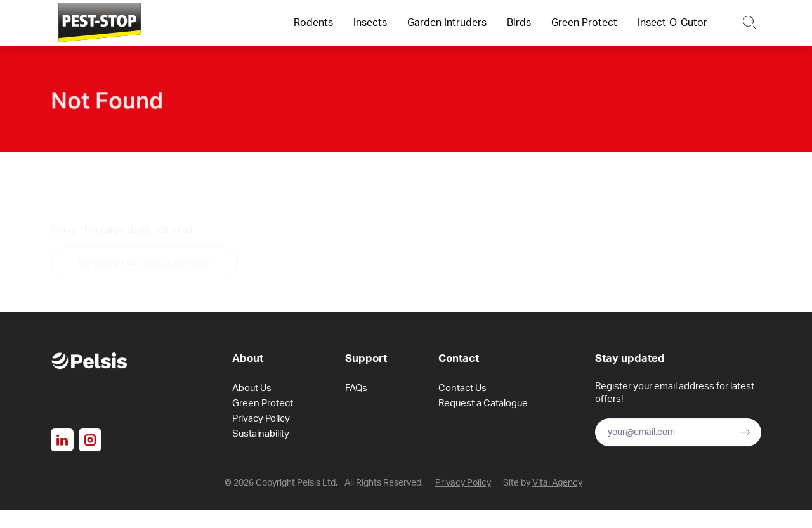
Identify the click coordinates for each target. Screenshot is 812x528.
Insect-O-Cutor (672, 23)
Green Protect (584, 23)
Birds (519, 23)
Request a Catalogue (483, 405)
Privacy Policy (261, 420)
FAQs (356, 390)
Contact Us (462, 390)
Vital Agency (557, 484)
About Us (252, 390)
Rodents (313, 23)
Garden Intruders (447, 23)
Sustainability (261, 435)
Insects (370, 23)
